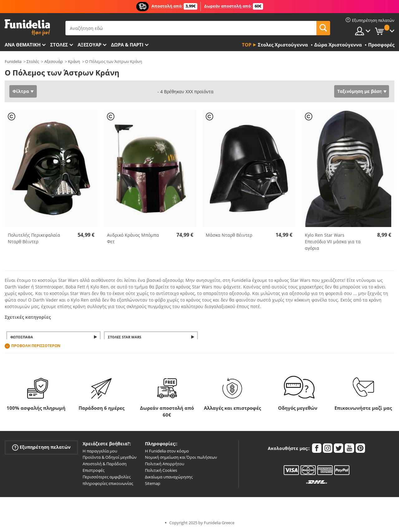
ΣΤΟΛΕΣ (59, 45)
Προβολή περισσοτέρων (36, 346)
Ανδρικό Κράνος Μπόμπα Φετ (133, 238)
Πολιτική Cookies (161, 470)
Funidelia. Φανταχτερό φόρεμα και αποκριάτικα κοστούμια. (27, 28)
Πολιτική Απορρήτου (165, 464)
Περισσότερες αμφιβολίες (107, 477)
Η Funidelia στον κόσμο (167, 451)
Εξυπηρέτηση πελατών (41, 447)
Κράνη (74, 61)
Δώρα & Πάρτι (127, 45)
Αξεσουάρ (89, 45)
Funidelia (13, 61)
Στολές (33, 61)
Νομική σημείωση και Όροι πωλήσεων (181, 457)
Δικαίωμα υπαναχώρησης (169, 477)
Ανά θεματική (23, 45)
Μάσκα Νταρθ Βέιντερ (229, 235)
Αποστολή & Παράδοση (105, 464)
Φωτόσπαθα (22, 337)
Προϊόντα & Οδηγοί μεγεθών (110, 457)
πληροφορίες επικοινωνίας (108, 483)
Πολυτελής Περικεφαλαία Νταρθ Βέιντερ (34, 238)
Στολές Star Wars (125, 337)
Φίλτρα (21, 91)
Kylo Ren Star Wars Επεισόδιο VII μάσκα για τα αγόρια (333, 242)
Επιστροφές (94, 470)
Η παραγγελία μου (100, 451)
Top (247, 45)
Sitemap (153, 483)
